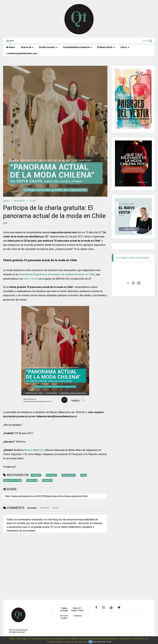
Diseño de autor (48, 47)
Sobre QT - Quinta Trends (77, 609)
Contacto (77, 616)
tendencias (19, 201)
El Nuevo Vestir (106, 47)
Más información (99, 642)
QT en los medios (64, 617)
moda (33, 201)
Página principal (64, 609)
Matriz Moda (31, 279)
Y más (109, 642)
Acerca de (27, 47)
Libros (125, 47)
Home (10, 47)
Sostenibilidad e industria (77, 47)
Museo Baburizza (34, 450)
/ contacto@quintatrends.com (22, 53)
